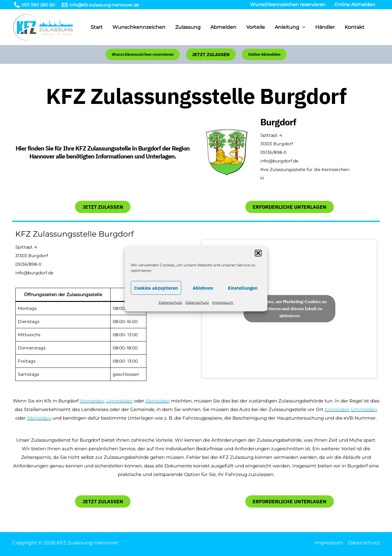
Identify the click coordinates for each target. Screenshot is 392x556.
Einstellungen (243, 295)
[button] (258, 260)
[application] (302, 27)
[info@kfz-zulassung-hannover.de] (100, 5)
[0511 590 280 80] (34, 5)
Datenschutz (170, 309)
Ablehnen (203, 295)
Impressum (223, 309)
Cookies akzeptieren (156, 295)
